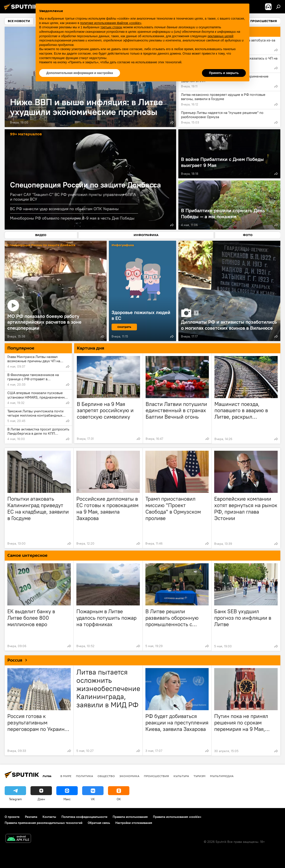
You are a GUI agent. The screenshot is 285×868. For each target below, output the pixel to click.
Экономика (129, 776)
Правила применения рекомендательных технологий (44, 823)
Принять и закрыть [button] (224, 73)
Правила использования (130, 817)
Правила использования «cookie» (177, 817)
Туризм (199, 776)
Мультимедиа (222, 776)
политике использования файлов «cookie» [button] (111, 23)
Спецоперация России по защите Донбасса (85, 185)
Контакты (49, 817)
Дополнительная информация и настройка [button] (80, 73)
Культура (181, 776)
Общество (106, 776)
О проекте (12, 817)
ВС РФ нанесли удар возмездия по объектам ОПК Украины (64, 209)
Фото (185, 245)
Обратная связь (99, 823)
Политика (84, 776)
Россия (19, 660)
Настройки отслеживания (134, 823)
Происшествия (156, 776)
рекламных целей (220, 36)
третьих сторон (111, 27)
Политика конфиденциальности (84, 817)
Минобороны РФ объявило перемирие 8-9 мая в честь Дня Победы (72, 218)
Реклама (31, 817)
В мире (66, 776)
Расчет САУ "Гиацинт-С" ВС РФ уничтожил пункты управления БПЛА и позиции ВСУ (73, 197)
